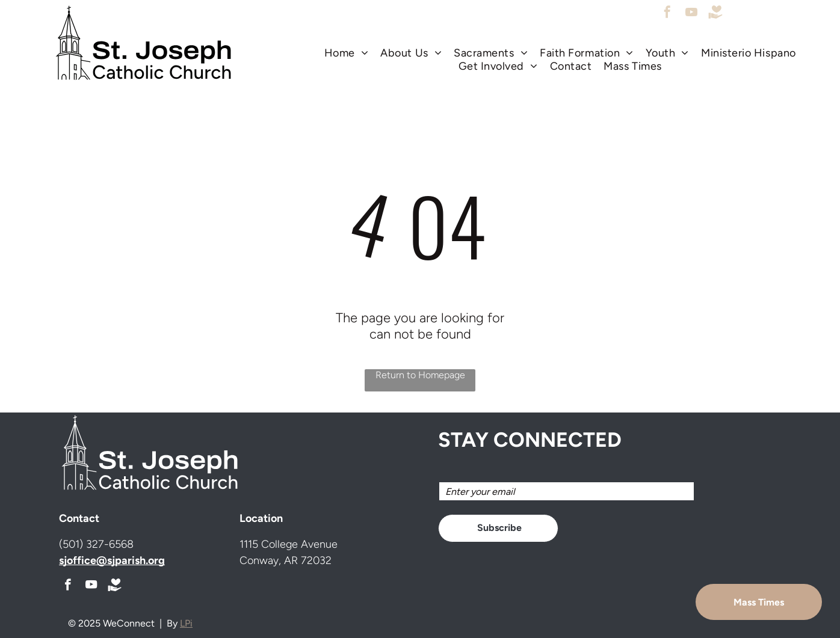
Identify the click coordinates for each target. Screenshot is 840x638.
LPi (186, 623)
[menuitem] (347, 53)
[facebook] (667, 14)
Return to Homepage (420, 375)
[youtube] (691, 14)
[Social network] (715, 14)
